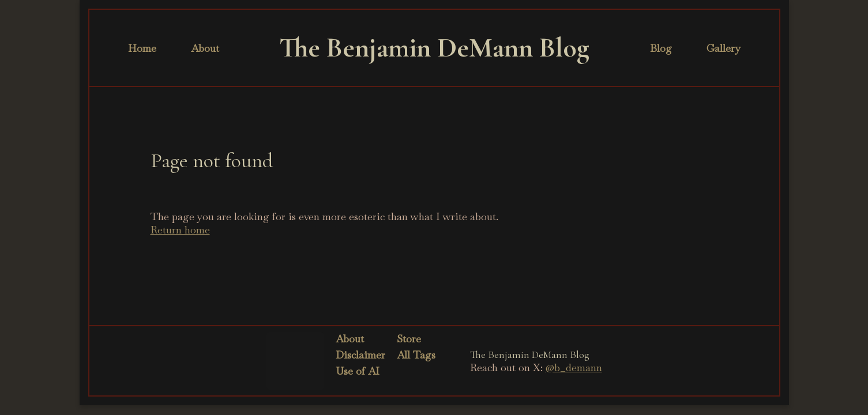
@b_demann (574, 367)
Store (409, 339)
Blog (661, 48)
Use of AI (358, 371)
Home (142, 48)
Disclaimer (360, 355)
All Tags (416, 355)
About (205, 48)
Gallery (724, 48)
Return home (180, 230)
